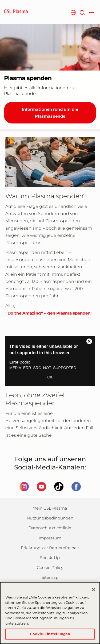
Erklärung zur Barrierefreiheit (50, 548)
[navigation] (91, 12)
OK (50, 377)
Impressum (50, 538)
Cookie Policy (50, 567)
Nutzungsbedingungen (50, 518)
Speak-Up (50, 558)
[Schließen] (94, 589)
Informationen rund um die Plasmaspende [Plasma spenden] (50, 113)
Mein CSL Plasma (50, 508)
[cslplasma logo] (16, 12)
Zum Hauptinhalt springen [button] (0, 0)
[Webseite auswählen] (73, 12)
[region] (50, 613)
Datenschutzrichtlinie (50, 528)
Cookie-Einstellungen (50, 634)
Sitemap (50, 577)
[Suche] (82, 12)
